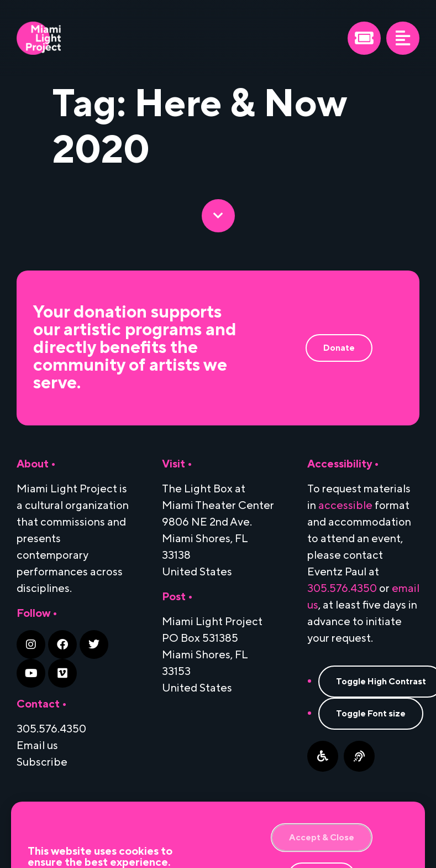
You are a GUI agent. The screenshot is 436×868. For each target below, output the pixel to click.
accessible (345, 506)
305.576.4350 (342, 589)
